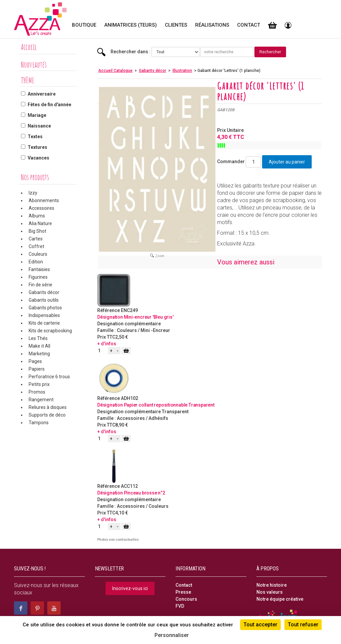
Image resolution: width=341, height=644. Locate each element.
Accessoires (41, 208)
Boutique (84, 25)
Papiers (37, 369)
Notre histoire (272, 585)
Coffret (36, 246)
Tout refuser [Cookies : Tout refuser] (303, 625)
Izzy (33, 193)
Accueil (29, 47)
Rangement (41, 400)
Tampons (39, 423)
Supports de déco (47, 415)
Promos (37, 392)
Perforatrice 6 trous (49, 377)
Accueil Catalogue (115, 71)
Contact (249, 25)
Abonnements (44, 200)
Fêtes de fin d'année (49, 105)
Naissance (39, 126)
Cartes (36, 239)
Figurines (38, 277)
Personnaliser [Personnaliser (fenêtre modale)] (172, 635)
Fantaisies (39, 269)
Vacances (38, 158)
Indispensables (44, 315)
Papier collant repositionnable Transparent (169, 405)
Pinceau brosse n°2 (145, 493)
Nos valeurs (270, 592)
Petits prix (39, 384)
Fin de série (40, 285)
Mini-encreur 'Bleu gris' (149, 317)
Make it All (39, 346)
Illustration (182, 71)
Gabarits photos (45, 308)
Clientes (176, 25)
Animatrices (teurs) (131, 25)
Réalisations (212, 25)
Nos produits (35, 177)
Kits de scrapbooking (50, 331)
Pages (35, 361)
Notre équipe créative (280, 599)
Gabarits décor (44, 292)
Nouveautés (34, 65)
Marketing (39, 354)
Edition (36, 262)
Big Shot (37, 231)
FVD (180, 606)
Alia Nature (40, 223)
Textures (37, 147)
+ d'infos (107, 344)
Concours (186, 599)
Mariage (37, 115)
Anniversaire (42, 94)
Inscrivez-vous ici (130, 588)
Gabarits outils (44, 300)
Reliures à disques (48, 407)
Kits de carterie (44, 323)
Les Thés (38, 338)
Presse (183, 592)
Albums (37, 216)
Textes (35, 137)
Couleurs (38, 254)
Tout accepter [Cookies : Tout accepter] (260, 625)
